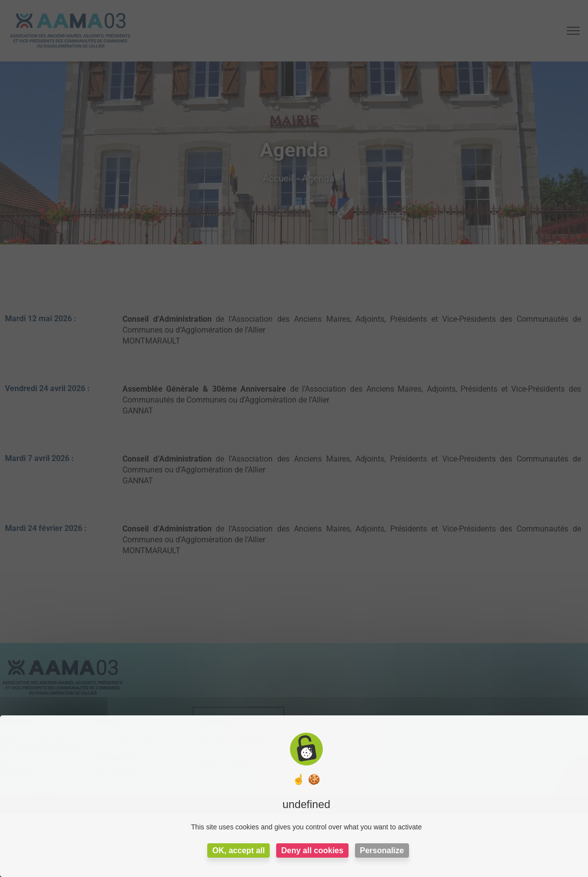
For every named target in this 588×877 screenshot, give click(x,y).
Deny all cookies (312, 850)
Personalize (382, 850)
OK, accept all (238, 850)
